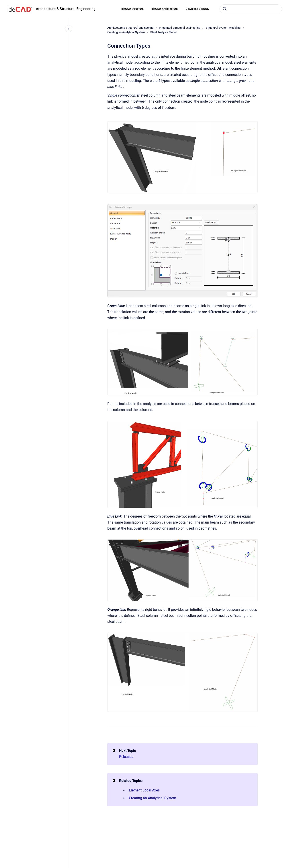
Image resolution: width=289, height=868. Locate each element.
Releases (126, 757)
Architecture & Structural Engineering (66, 9)
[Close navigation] (69, 29)
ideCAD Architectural (165, 9)
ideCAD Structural (133, 9)
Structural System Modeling (223, 28)
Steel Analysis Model (163, 32)
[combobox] (251, 9)
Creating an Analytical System (126, 32)
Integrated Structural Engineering (180, 28)
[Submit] (225, 9)
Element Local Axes (144, 790)
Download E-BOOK (197, 9)
